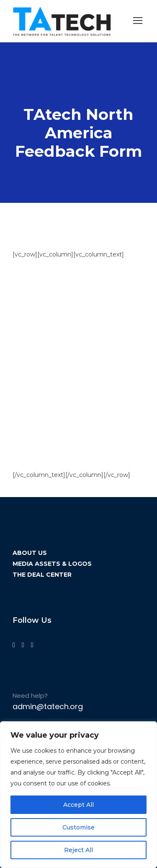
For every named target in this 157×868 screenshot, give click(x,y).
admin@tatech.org (48, 706)
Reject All (78, 850)
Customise (78, 827)
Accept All (78, 805)
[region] (78, 795)
